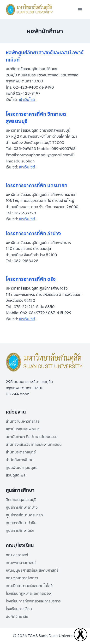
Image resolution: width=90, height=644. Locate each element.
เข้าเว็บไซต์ (27, 100)
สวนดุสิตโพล (16, 475)
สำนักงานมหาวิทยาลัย (23, 421)
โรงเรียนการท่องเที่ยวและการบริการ (33, 601)
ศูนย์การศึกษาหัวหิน (21, 523)
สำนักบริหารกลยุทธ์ (21, 452)
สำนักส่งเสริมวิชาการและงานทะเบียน (34, 444)
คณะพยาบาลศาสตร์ (21, 563)
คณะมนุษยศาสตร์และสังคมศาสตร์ (32, 570)
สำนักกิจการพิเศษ (20, 460)
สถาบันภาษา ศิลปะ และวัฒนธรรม (32, 437)
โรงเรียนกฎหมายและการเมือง (28, 593)
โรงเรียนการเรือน (19, 609)
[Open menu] (80, 9)
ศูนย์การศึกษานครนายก (24, 515)
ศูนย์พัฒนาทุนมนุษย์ (22, 468)
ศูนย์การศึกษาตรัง (20, 530)
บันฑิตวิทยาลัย (17, 616)
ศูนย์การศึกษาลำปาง (22, 507)
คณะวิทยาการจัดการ (22, 578)
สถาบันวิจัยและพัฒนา (23, 429)
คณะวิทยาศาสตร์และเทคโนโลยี (29, 586)
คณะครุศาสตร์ (17, 555)
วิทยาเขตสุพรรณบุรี (21, 500)
